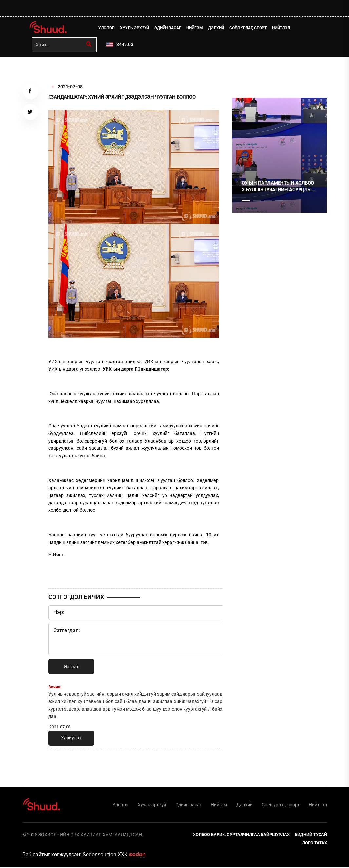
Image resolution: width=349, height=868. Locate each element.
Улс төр (107, 28)
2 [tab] (257, 201)
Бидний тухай (311, 835)
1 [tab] (246, 72)
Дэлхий (217, 28)
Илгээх (71, 667)
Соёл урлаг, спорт (249, 28)
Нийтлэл (282, 28)
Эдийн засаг (168, 28)
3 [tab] (268, 201)
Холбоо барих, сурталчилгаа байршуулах (241, 835)
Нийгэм (195, 28)
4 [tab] (279, 201)
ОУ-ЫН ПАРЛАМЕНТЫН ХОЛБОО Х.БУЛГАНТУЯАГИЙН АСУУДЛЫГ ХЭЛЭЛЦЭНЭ (278, 187)
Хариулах (71, 738)
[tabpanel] (280, 156)
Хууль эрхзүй (135, 28)
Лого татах (315, 844)
